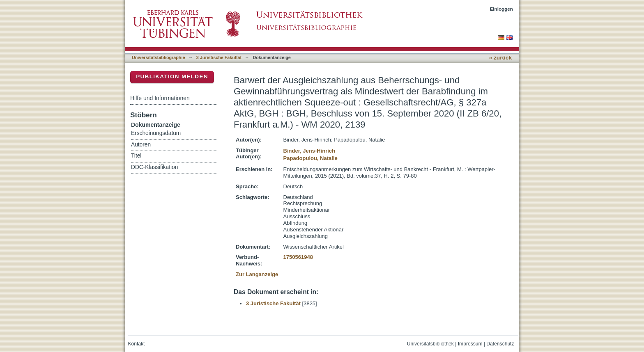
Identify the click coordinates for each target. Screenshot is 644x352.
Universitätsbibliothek (430, 344)
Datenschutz (500, 344)
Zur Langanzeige (257, 274)
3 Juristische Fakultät (219, 57)
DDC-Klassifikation (154, 167)
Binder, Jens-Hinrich (309, 151)
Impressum (470, 344)
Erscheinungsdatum (156, 133)
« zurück (500, 58)
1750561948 (298, 257)
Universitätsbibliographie (158, 57)
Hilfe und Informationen (160, 98)
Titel (136, 156)
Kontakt (137, 344)
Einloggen (502, 9)
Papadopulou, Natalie (310, 158)
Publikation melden (172, 77)
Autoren (141, 145)
